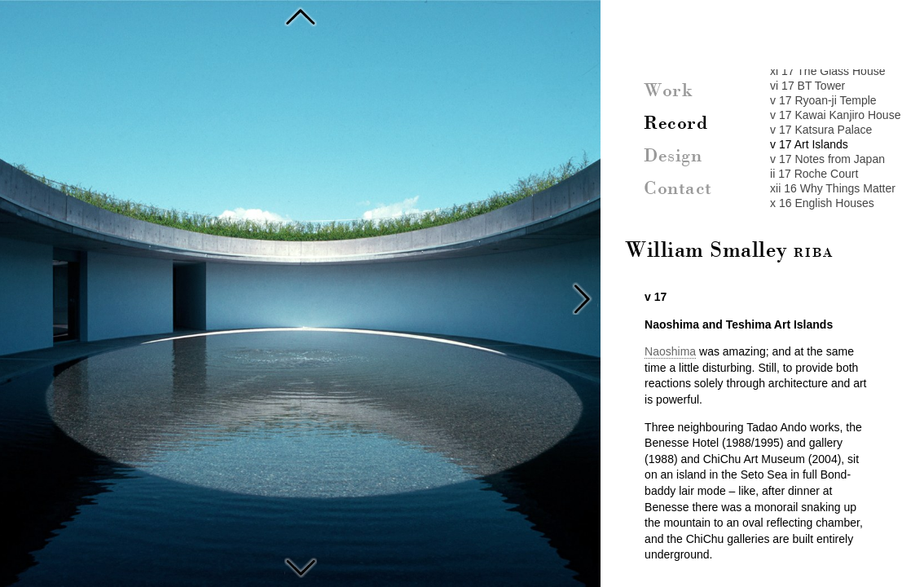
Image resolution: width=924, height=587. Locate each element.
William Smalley (729, 251)
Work (668, 91)
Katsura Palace (301, 16)
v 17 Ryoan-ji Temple (823, 100)
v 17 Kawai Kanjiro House (835, 115)
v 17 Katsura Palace (821, 130)
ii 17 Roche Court (814, 174)
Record (675, 124)
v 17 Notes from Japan (827, 159)
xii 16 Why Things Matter (833, 188)
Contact (678, 189)
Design (673, 157)
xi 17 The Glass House (827, 71)
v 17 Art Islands (809, 144)
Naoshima (670, 351)
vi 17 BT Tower (807, 86)
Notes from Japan (301, 566)
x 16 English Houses (822, 203)
